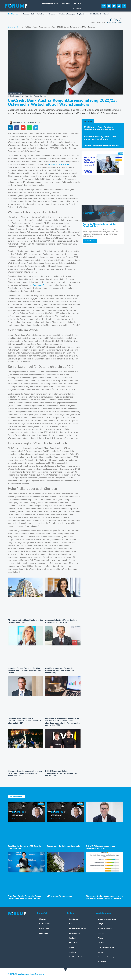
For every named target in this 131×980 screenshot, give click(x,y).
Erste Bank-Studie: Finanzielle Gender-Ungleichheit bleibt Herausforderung (25, 897)
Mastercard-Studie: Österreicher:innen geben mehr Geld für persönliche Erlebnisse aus (25, 773)
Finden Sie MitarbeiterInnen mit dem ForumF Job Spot (100, 225)
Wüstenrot (102, 962)
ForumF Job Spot (99, 213)
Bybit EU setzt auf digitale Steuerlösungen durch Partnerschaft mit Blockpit (61, 773)
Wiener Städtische (105, 929)
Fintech (106, 14)
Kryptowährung (83, 14)
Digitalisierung (42, 14)
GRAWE (101, 943)
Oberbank (72, 938)
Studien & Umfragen (67, 14)
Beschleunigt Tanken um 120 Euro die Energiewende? (25, 847)
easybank (72, 952)
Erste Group (73, 919)
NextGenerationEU (37, 285)
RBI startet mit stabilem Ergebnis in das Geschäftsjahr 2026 (25, 621)
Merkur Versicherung (106, 957)
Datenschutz (44, 929)
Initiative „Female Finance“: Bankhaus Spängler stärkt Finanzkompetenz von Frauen (25, 671)
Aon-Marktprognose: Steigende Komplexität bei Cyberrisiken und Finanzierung (60, 671)
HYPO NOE (73, 943)
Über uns (43, 919)
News (18, 27)
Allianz (100, 938)
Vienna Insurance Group (107, 919)
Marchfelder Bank (75, 957)
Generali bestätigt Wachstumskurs (101, 146)
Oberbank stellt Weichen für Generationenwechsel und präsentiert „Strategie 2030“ (24, 721)
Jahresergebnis (29, 14)
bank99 (71, 948)
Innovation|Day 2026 (50, 3)
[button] (124, 6)
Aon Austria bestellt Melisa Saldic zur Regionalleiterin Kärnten (62, 621)
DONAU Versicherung (106, 948)
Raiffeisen (72, 924)
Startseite (11, 27)
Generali (101, 933)
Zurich (100, 952)
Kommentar (76, 8)
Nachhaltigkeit (96, 14)
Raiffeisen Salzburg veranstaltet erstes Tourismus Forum (100, 138)
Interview (77, 3)
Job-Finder (66, 3)
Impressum (43, 933)
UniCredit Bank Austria (59, 164)
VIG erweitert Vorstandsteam (60, 896)
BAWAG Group (74, 933)
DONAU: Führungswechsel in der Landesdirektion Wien (101, 847)
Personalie (53, 14)
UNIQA (101, 924)
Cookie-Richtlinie (46, 924)
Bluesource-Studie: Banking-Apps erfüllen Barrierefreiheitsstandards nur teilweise (104, 897)
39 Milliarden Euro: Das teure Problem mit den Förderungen (99, 129)
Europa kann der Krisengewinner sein (63, 846)
